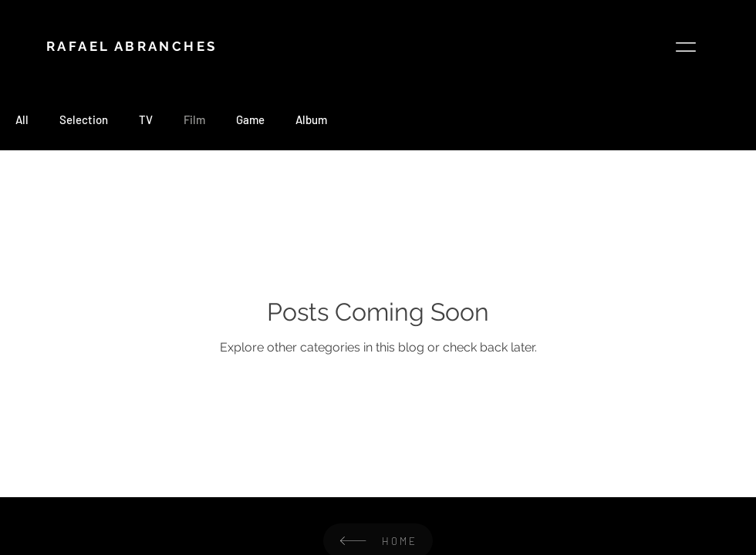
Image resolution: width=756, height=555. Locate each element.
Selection (84, 119)
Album (311, 119)
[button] (686, 47)
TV (146, 119)
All (22, 119)
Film (194, 119)
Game (250, 119)
